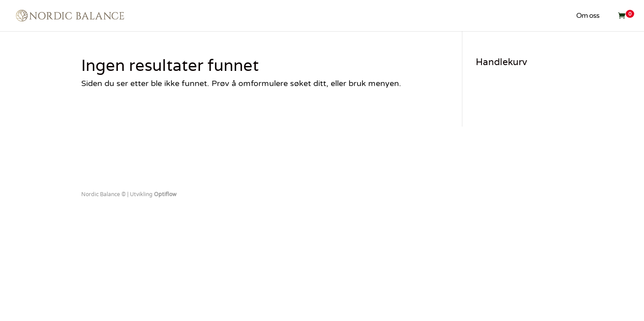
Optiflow (165, 194)
